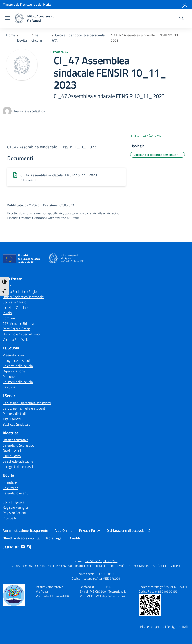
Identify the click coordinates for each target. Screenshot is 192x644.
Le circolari (10, 488)
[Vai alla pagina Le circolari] (37, 38)
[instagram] (29, 547)
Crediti (75, 538)
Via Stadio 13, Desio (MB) (102, 561)
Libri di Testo (12, 456)
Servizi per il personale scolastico (27, 403)
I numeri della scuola (18, 382)
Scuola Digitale (14, 502)
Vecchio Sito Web (15, 339)
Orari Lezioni (12, 451)
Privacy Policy (89, 530)
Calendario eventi (16, 493)
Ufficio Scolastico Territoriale (23, 297)
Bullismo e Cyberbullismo (21, 334)
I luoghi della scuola (17, 360)
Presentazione (13, 355)
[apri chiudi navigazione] (8, 18)
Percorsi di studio (15, 414)
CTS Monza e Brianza (18, 323)
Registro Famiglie (15, 507)
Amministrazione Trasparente (25, 530)
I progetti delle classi (18, 467)
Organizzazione (14, 371)
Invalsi (7, 313)
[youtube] (23, 547)
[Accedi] (185, 4)
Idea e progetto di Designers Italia (165, 627)
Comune (9, 318)
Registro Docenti (15, 513)
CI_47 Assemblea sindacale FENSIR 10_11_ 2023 (59, 175)
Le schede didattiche (18, 461)
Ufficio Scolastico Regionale (23, 291)
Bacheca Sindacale (17, 424)
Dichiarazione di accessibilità (129, 530)
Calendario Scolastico (18, 445)
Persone (9, 376)
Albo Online (63, 530)
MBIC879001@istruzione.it (74, 566)
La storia (9, 387)
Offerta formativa (16, 440)
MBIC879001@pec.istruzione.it (160, 566)
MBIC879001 (111, 578)
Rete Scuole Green (16, 329)
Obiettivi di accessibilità (21, 538)
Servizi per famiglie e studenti (24, 408)
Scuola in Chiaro (14, 302)
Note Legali (55, 538)
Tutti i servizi (12, 419)
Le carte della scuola (18, 366)
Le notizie (10, 482)
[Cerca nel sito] (181, 18)
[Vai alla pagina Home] (11, 35)
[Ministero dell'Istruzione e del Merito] (27, 4)
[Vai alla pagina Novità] (22, 40)
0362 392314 (36, 566)
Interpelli (9, 518)
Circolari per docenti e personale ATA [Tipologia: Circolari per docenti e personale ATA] (157, 155)
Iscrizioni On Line (15, 307)
